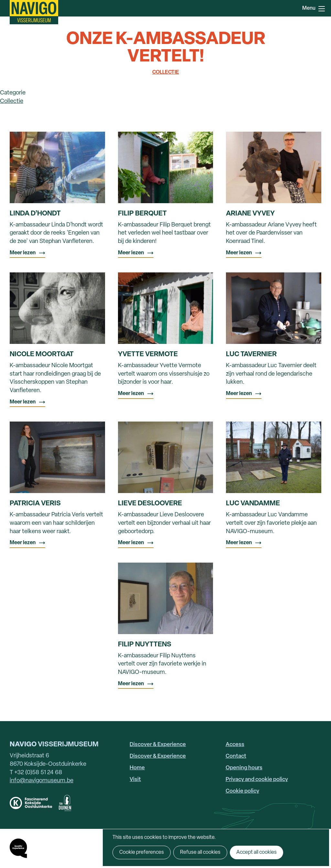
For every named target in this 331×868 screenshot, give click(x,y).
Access (235, 745)
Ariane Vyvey (250, 214)
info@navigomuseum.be (42, 781)
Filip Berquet (142, 214)
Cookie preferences (142, 852)
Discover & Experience (158, 745)
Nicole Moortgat (42, 354)
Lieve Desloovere (150, 504)
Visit (135, 780)
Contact (236, 756)
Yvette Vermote (148, 354)
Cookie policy (242, 791)
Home (137, 768)
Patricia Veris (35, 504)
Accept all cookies (256, 852)
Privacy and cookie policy (257, 780)
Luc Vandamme (253, 504)
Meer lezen (23, 253)
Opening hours (244, 768)
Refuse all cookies (200, 852)
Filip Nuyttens (145, 645)
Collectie (166, 72)
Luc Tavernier (251, 354)
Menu (322, 9)
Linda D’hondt (35, 214)
